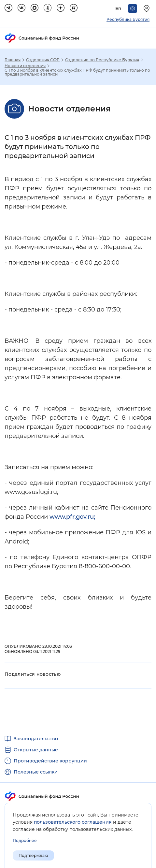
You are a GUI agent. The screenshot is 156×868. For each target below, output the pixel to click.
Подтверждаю (33, 855)
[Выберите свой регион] (148, 8)
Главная (13, 60)
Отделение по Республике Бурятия (102, 60)
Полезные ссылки (36, 772)
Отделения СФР (43, 60)
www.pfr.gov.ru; (72, 517)
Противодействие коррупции (50, 761)
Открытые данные (36, 750)
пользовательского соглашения (73, 822)
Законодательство (36, 739)
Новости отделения (25, 66)
